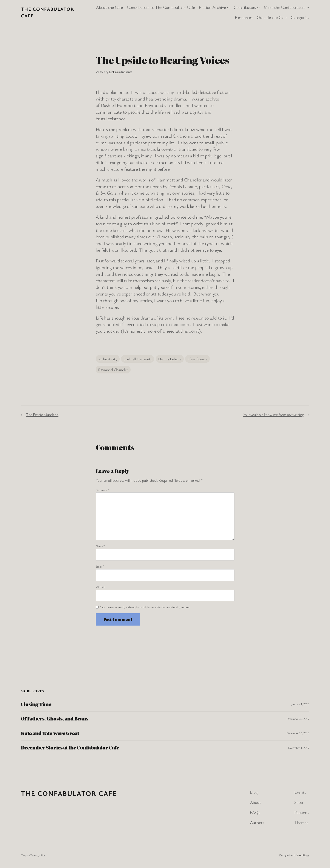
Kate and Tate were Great (50, 733)
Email (100, 566)
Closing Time (36, 704)
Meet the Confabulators (285, 7)
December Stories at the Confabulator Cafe (70, 748)
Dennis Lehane (170, 359)
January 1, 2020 (300, 704)
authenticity (108, 359)
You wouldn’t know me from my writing (273, 414)
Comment (103, 490)
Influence (127, 72)
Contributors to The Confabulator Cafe (161, 7)
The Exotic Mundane (42, 414)
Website (100, 587)
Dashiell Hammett (138, 359)
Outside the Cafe (272, 17)
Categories (300, 17)
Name (100, 546)
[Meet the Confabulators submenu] (308, 7)
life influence (197, 359)
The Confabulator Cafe (69, 793)
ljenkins (113, 72)
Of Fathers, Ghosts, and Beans (54, 719)
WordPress (303, 855)
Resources (244, 17)
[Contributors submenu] (258, 7)
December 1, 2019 (299, 748)
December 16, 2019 (298, 733)
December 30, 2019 (298, 719)
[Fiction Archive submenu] (228, 7)
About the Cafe (109, 7)
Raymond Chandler (113, 370)
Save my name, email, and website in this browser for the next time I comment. (145, 607)
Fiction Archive (212, 7)
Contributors (245, 7)
